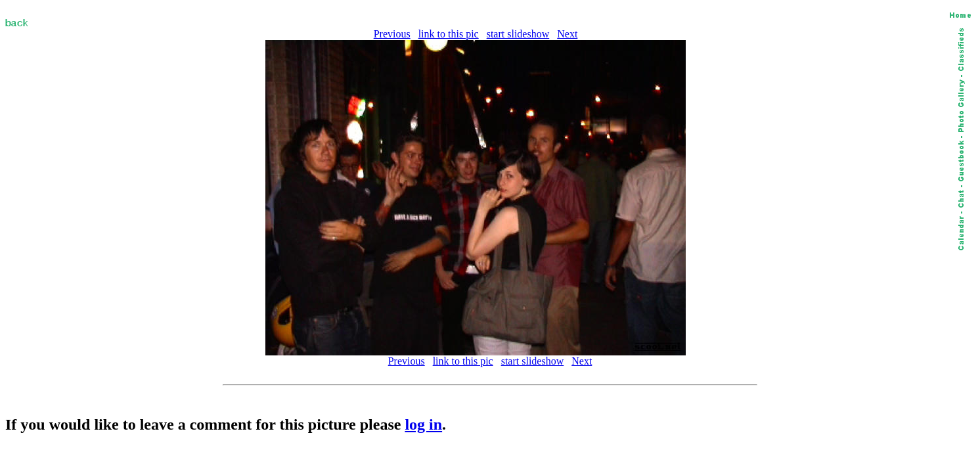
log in (423, 424)
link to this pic (449, 34)
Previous (392, 34)
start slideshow (518, 34)
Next (567, 34)
